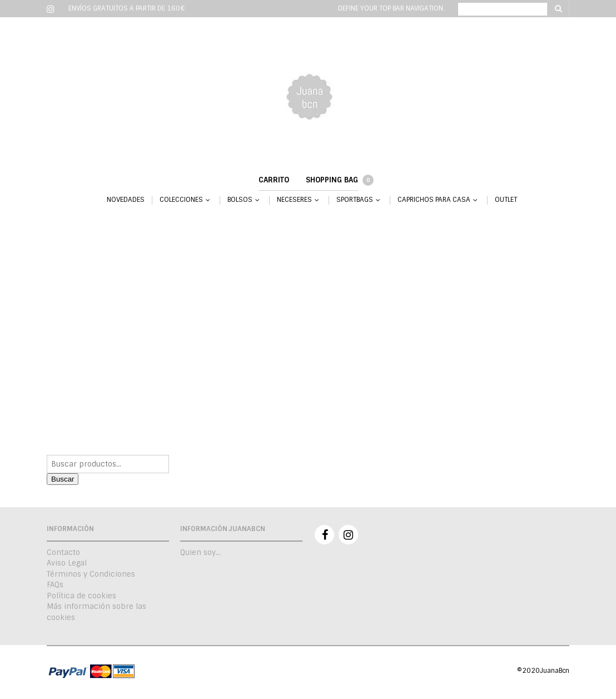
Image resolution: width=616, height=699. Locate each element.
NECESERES (294, 200)
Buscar (63, 479)
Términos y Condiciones (91, 574)
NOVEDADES (126, 200)
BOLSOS (240, 200)
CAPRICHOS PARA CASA (434, 200)
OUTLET (506, 200)
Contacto (63, 552)
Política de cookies (81, 596)
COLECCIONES (181, 200)
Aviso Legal (67, 563)
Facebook (324, 535)
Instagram (348, 535)
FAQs (55, 585)
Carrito (274, 180)
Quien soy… (200, 552)
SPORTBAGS (355, 200)
